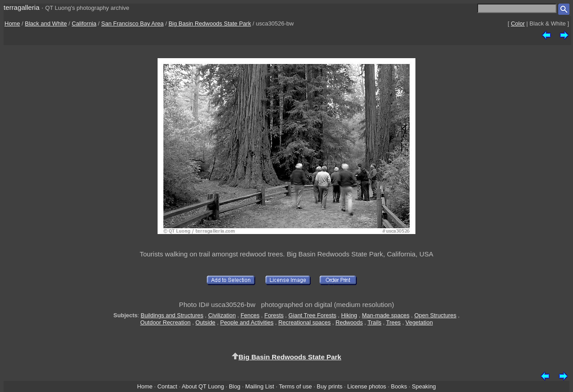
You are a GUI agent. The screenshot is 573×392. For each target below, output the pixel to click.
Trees (394, 322)
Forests (274, 315)
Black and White (46, 23)
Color (518, 23)
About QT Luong (203, 386)
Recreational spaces (305, 322)
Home (12, 23)
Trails (374, 322)
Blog (235, 386)
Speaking (424, 386)
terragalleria (21, 7)
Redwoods (349, 322)
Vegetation (419, 322)
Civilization (222, 315)
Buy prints (330, 386)
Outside (205, 322)
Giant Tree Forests (312, 315)
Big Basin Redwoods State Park (210, 23)
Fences (250, 315)
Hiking (349, 315)
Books (399, 386)
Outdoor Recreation (165, 322)
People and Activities (247, 322)
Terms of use (295, 386)
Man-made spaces (386, 315)
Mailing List (260, 386)
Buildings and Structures (172, 315)
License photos (367, 386)
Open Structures (436, 315)
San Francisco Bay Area (132, 23)
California (84, 23)
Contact (167, 386)
